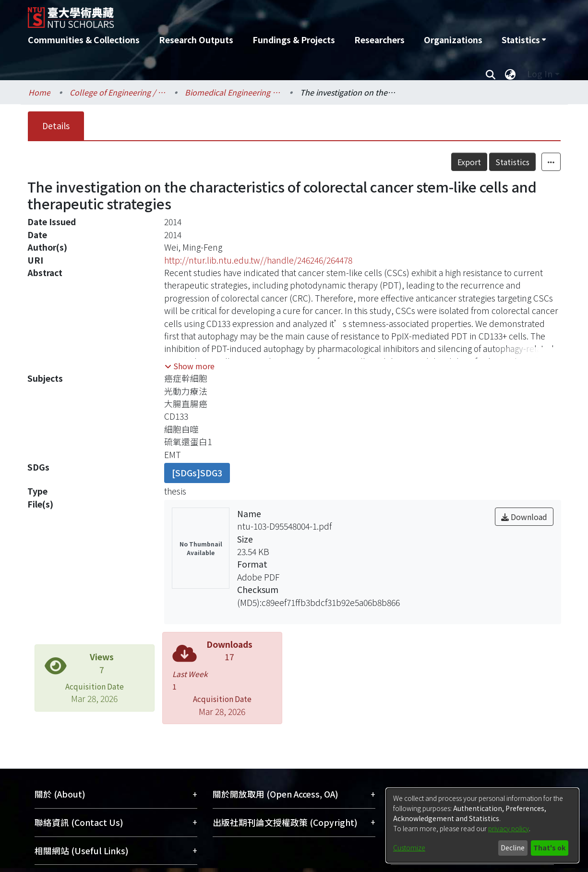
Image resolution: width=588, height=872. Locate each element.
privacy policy (509, 828)
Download (524, 517)
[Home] (243, 14)
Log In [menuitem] (540, 74)
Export (469, 162)
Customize (409, 848)
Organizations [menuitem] (453, 40)
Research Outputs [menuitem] (196, 40)
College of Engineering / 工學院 (118, 92)
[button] (190, 366)
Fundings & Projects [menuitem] (294, 40)
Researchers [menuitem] (379, 40)
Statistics (512, 162)
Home (39, 92)
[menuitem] (524, 40)
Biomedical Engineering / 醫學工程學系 (233, 92)
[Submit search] (491, 74)
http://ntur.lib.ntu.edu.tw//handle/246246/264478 (258, 260)
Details (56, 126)
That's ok (549, 848)
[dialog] (482, 825)
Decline (513, 848)
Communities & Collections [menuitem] (84, 40)
